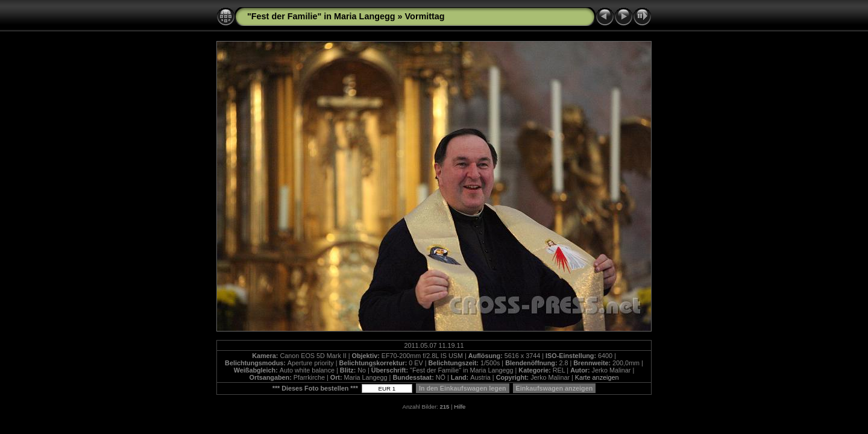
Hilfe (460, 407)
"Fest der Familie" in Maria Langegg (321, 16)
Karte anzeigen (597, 377)
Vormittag (425, 16)
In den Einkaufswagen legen (463, 388)
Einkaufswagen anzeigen (555, 388)
